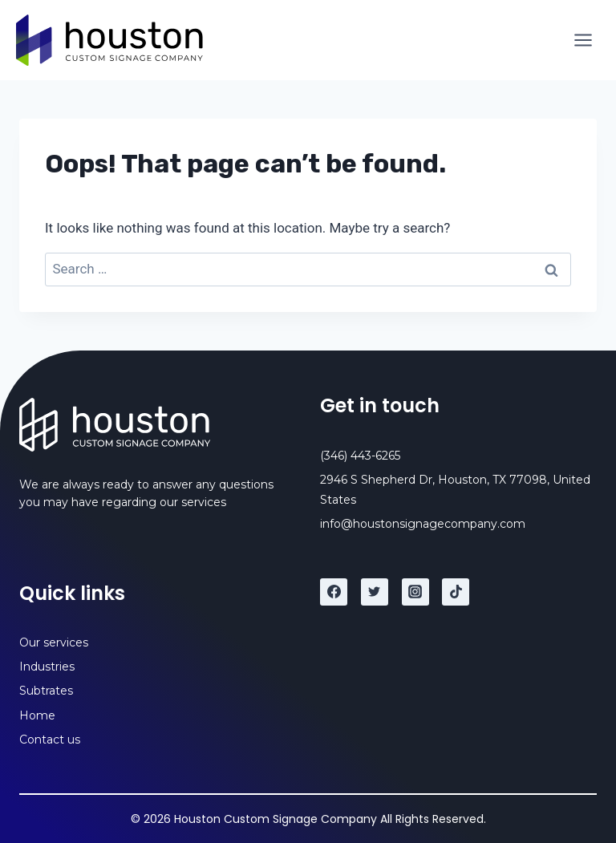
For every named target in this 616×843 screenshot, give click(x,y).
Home (37, 715)
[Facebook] (334, 592)
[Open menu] (583, 40)
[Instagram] (415, 592)
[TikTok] (456, 592)
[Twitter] (375, 592)
